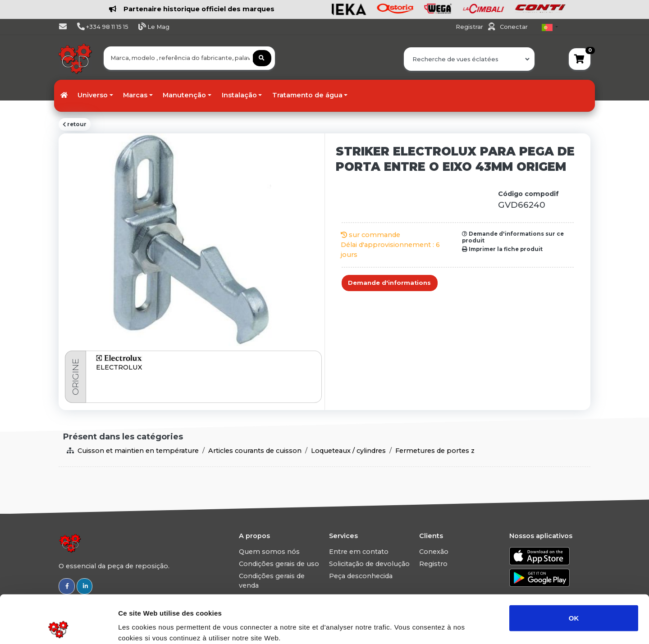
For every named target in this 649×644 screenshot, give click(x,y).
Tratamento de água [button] (307, 95)
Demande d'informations (389, 283)
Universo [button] (93, 95)
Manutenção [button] (184, 95)
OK (574, 570)
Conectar (514, 27)
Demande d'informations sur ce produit (513, 237)
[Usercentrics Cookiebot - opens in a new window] (58, 626)
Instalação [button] (239, 95)
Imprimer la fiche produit (502, 249)
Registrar (470, 27)
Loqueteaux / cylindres (348, 451)
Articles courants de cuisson (255, 451)
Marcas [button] (135, 95)
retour (75, 124)
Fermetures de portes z (435, 451)
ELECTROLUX (119, 367)
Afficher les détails (496, 626)
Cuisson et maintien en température (138, 451)
